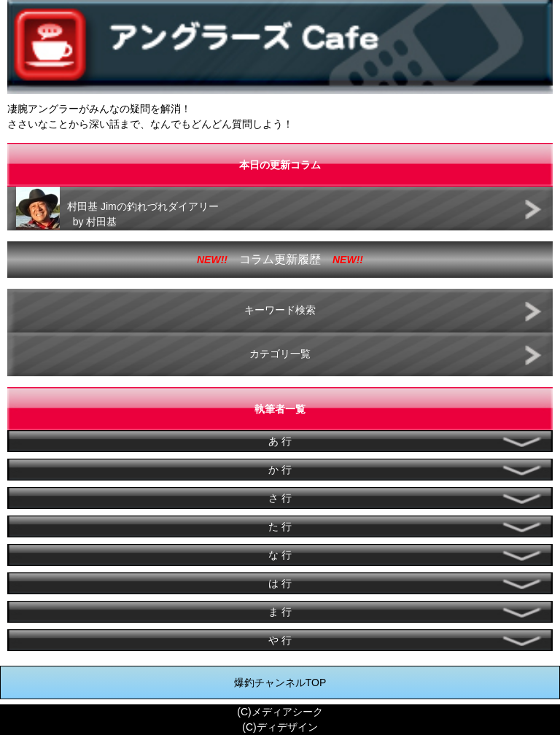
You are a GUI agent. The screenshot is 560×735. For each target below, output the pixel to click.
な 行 (280, 555)
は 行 (280, 583)
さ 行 (280, 498)
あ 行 (280, 441)
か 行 (280, 470)
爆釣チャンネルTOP (280, 682)
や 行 (280, 640)
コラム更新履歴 (280, 259)
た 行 (280, 526)
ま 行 (280, 612)
